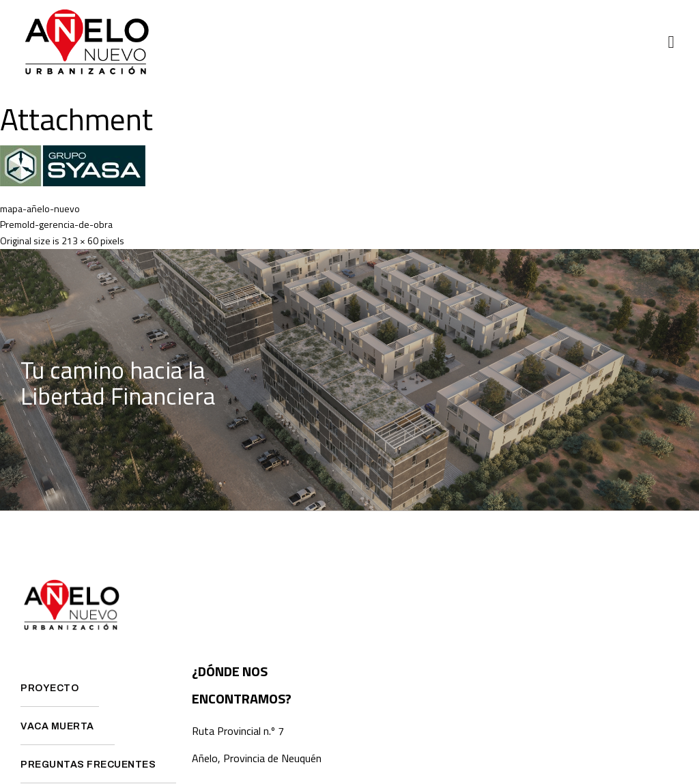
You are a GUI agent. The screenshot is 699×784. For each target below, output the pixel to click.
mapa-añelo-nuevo (40, 208)
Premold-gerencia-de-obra (56, 224)
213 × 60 (80, 241)
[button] (671, 42)
